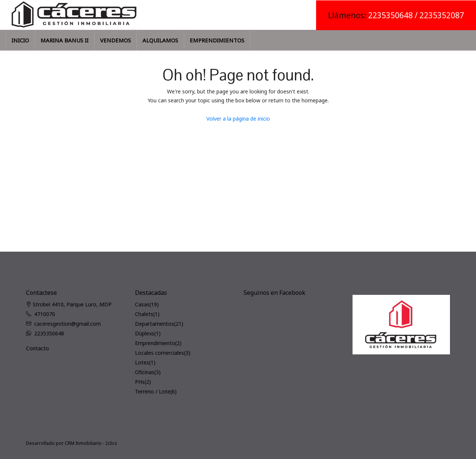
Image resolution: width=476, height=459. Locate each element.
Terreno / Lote (153, 391)
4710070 (45, 314)
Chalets (144, 314)
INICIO (20, 40)
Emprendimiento (155, 343)
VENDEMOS (115, 40)
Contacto (38, 348)
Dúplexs (145, 333)
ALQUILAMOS (160, 40)
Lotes (142, 362)
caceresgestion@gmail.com (67, 324)
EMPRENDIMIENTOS (217, 40)
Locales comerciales (160, 353)
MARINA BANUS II (65, 40)
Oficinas (145, 372)
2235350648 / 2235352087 (416, 15)
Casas (142, 304)
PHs (140, 382)
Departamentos (155, 324)
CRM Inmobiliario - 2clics (91, 443)
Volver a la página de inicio (238, 119)
